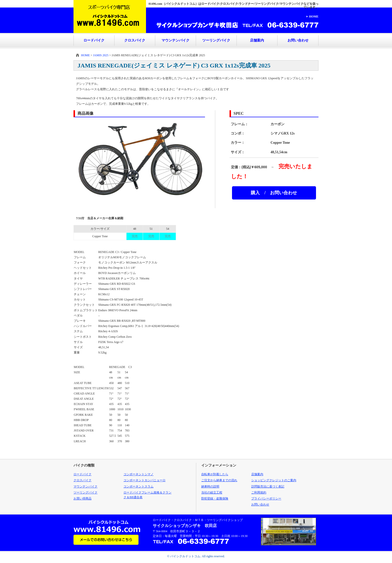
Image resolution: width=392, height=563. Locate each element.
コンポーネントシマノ (138, 474)
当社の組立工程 (212, 492)
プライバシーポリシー (266, 498)
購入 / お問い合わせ (274, 193)
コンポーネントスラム (138, 486)
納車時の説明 (210, 486)
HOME (314, 16)
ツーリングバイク (216, 40)
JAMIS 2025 (101, 55)
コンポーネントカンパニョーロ (144, 480)
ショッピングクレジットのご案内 (274, 480)
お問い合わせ (298, 40)
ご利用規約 (259, 492)
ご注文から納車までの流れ (219, 480)
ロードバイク (94, 40)
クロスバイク (135, 40)
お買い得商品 (82, 498)
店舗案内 (257, 40)
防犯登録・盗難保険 (215, 498)
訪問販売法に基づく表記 (268, 486)
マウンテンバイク (175, 40)
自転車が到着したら (215, 474)
